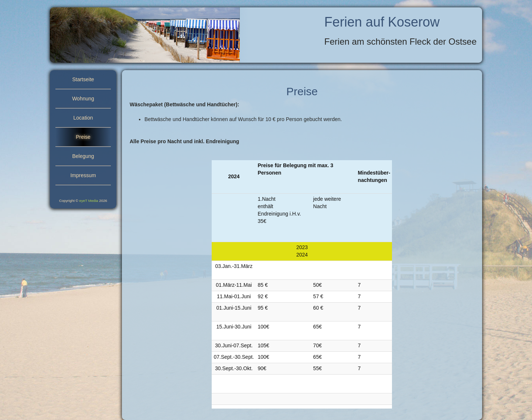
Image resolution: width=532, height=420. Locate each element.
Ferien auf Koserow (382, 22)
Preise (83, 137)
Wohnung (83, 99)
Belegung (83, 156)
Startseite (83, 79)
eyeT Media (89, 201)
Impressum (83, 175)
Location (83, 118)
